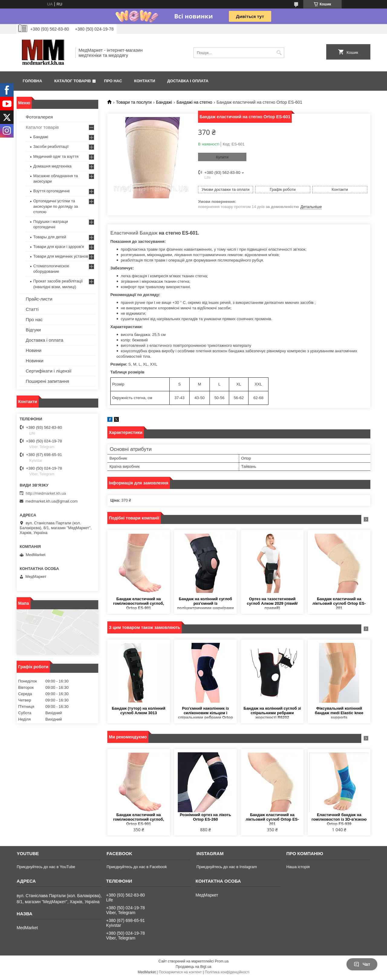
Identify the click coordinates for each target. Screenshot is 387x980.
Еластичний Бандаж (135, 233)
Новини (34, 350)
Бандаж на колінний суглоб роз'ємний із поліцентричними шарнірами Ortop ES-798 (206, 604)
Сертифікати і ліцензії (49, 371)
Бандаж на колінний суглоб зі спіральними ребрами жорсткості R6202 (272, 713)
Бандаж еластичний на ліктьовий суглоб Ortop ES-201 (339, 603)
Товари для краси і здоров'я (59, 247)
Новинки (35, 361)
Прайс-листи (39, 299)
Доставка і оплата (188, 81)
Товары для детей (50, 237)
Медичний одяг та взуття (56, 156)
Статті (32, 309)
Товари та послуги (134, 102)
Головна (32, 81)
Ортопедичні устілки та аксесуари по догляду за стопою (56, 206)
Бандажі (164, 102)
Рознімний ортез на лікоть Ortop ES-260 (205, 817)
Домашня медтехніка (52, 166)
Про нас (113, 81)
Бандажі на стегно (194, 102)
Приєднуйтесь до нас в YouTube (46, 867)
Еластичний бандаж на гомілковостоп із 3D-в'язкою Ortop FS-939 (339, 819)
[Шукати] (279, 53)
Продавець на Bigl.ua (193, 967)
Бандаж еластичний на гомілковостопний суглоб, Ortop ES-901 (138, 603)
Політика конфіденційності (227, 972)
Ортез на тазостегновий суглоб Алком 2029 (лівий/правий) (272, 603)
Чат (362, 964)
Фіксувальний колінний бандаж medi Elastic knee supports (339, 713)
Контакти (145, 81)
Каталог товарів (72, 81)
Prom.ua (222, 961)
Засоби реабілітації (51, 147)
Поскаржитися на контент (180, 972)
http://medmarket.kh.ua (46, 493)
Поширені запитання (47, 381)
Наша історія (298, 867)
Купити (222, 157)
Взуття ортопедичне (52, 191)
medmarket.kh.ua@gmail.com (52, 501)
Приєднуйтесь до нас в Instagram (227, 867)
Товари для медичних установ (61, 256)
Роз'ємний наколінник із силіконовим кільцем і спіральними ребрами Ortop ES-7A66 (205, 713)
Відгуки (33, 330)
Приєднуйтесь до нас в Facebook (137, 867)
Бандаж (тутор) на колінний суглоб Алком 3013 (139, 711)
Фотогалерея (39, 117)
